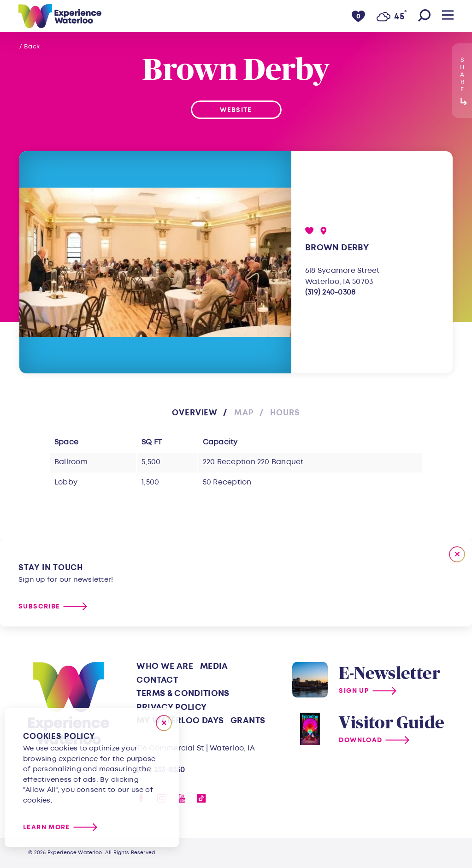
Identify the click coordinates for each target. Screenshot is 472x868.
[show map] (324, 231)
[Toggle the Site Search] (424, 16)
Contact (157, 680)
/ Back (30, 47)
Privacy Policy (171, 707)
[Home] (60, 16)
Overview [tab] (195, 413)
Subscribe (39, 606)
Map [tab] (244, 413)
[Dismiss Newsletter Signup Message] (457, 554)
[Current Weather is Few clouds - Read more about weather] (392, 17)
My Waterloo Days (180, 721)
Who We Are (165, 666)
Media (214, 666)
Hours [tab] (285, 413)
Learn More (47, 827)
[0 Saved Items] (358, 16)
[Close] (164, 723)
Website (236, 110)
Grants (248, 721)
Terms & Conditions (183, 694)
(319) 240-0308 (330, 292)
